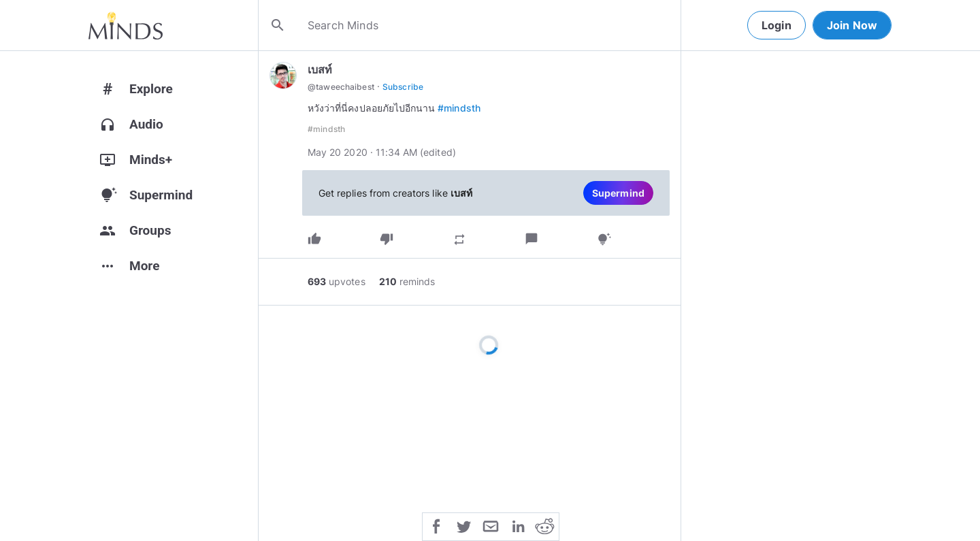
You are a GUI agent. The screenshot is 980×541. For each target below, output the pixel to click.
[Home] (126, 25)
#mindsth (459, 108)
